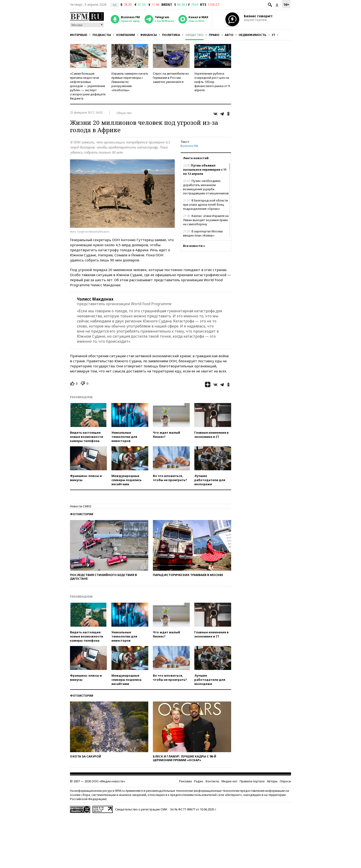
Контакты (212, 781)
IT (273, 35)
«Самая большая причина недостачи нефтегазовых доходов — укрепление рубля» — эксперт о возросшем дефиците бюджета (88, 86)
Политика (171, 35)
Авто (229, 35)
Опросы (285, 781)
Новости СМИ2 (81, 506)
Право (214, 35)
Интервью (79, 35)
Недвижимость (253, 35)
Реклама (185, 781)
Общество (194, 35)
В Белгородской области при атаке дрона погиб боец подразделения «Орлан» (205, 205)
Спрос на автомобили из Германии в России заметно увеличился (171, 78)
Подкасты (102, 35)
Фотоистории (82, 514)
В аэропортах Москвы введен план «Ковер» (203, 233)
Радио (199, 781)
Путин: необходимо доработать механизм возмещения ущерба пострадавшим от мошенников (206, 187)
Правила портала (252, 781)
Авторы (272, 781)
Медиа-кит (229, 781)
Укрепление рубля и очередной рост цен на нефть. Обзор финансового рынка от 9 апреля (212, 82)
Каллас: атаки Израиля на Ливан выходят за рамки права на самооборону (206, 220)
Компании (126, 35)
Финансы (148, 35)
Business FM (189, 146)
